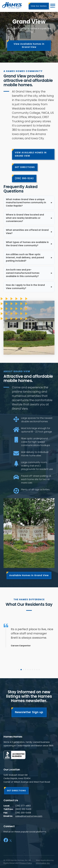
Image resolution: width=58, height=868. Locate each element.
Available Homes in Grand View (29, 575)
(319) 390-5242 (24, 178)
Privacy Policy (26, 863)
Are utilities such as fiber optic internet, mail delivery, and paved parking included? (25, 258)
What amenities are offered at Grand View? (27, 232)
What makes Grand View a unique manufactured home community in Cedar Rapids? (26, 203)
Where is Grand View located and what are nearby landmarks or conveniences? (25, 218)
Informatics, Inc (43, 863)
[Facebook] (6, 840)
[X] (11, 840)
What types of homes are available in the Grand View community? (27, 244)
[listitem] (29, 203)
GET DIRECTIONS (25, 167)
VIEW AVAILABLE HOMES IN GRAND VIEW (31, 154)
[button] (19, 670)
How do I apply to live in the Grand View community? (25, 287)
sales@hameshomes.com (29, 816)
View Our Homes (39, 6)
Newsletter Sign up (29, 712)
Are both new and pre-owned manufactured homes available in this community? (23, 273)
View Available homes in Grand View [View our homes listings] (29, 46)
